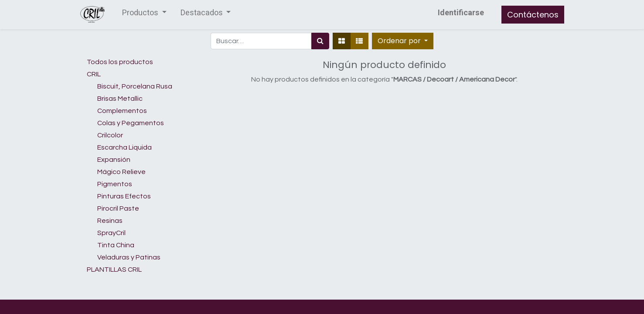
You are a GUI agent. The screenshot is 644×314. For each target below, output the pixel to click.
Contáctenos (533, 15)
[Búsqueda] (320, 41)
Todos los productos (120, 62)
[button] (403, 41)
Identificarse (461, 13)
